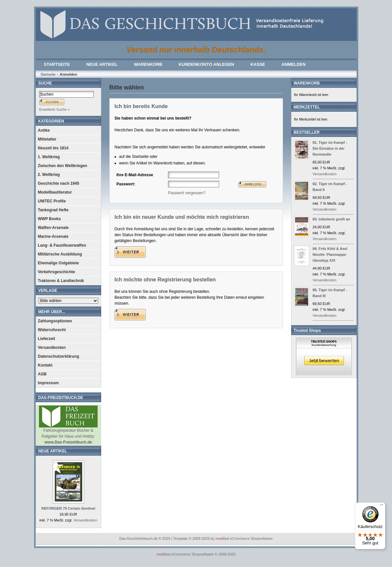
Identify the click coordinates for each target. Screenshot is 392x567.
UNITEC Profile (52, 201)
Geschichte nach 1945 (59, 183)
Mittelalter (47, 139)
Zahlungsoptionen (55, 321)
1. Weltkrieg (49, 157)
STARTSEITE (57, 64)
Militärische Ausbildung (60, 254)
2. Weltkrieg (49, 175)
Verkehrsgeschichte (56, 272)
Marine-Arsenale (53, 236)
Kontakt (45, 365)
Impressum (48, 383)
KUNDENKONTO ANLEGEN (206, 64)
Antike (44, 130)
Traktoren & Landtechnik (61, 281)
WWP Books (49, 219)
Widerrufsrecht (52, 330)
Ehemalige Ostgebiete (58, 263)
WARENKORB (148, 64)
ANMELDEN (294, 64)
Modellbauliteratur (55, 192)
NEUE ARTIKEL (102, 64)
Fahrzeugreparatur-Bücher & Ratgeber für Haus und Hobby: (68, 434)
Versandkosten (52, 348)
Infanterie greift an (334, 219)
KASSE (258, 64)
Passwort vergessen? (187, 193)
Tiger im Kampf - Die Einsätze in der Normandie (330, 148)
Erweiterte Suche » (55, 109)
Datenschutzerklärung (59, 356)
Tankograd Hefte (53, 210)
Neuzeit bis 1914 (53, 148)
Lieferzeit (47, 339)
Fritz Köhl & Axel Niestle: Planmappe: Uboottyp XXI (330, 255)
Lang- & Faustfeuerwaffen (62, 245)
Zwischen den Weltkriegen (63, 166)
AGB (42, 374)
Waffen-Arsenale (53, 228)
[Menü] (382, 506)
